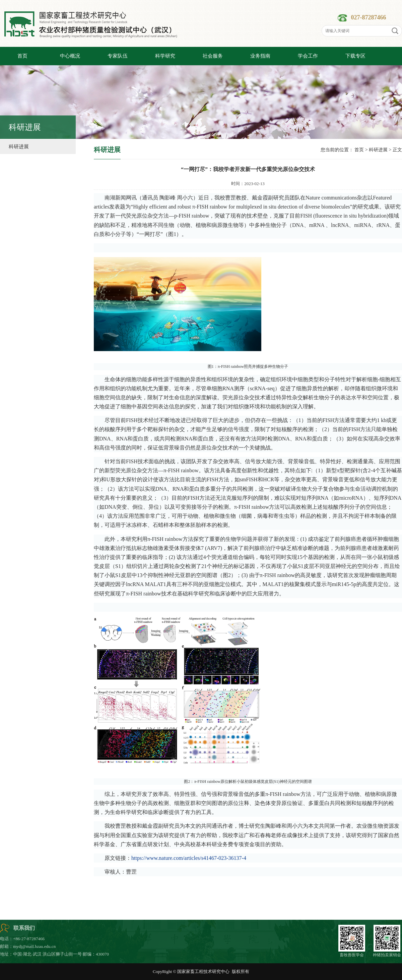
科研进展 (19, 147)
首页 (359, 150)
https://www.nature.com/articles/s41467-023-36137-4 (189, 858)
